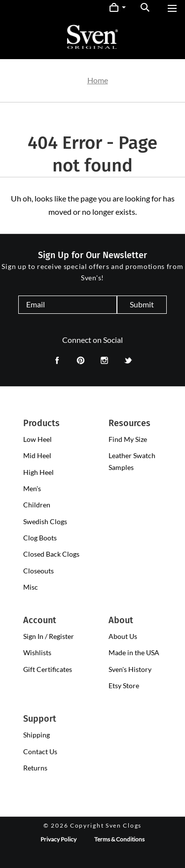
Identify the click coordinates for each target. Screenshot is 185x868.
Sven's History (130, 669)
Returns (35, 768)
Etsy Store (124, 685)
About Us (123, 636)
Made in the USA (134, 652)
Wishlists (37, 652)
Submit (142, 304)
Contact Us (40, 751)
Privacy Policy (58, 839)
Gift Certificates (48, 669)
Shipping (37, 735)
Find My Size (128, 439)
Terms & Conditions (119, 839)
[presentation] (37, 439)
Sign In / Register (49, 636)
